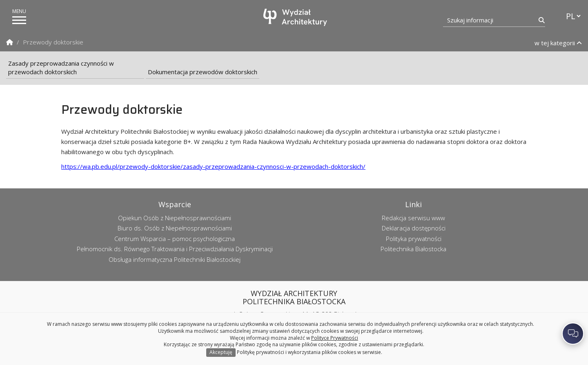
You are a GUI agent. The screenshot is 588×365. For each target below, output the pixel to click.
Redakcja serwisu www (413, 218)
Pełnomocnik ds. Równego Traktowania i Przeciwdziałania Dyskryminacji (175, 249)
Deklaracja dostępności (414, 228)
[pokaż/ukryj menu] (19, 20)
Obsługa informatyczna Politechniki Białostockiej (175, 259)
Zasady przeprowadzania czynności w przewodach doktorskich (61, 67)
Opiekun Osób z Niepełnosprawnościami (175, 218)
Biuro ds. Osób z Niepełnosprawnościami (175, 228)
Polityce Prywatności (335, 338)
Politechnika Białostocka (413, 249)
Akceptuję (221, 352)
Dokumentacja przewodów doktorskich (203, 72)
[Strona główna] (296, 17)
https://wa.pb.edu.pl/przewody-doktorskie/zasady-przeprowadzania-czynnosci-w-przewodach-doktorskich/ (213, 166)
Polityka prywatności (414, 239)
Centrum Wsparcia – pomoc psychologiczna (175, 239)
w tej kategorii (558, 43)
